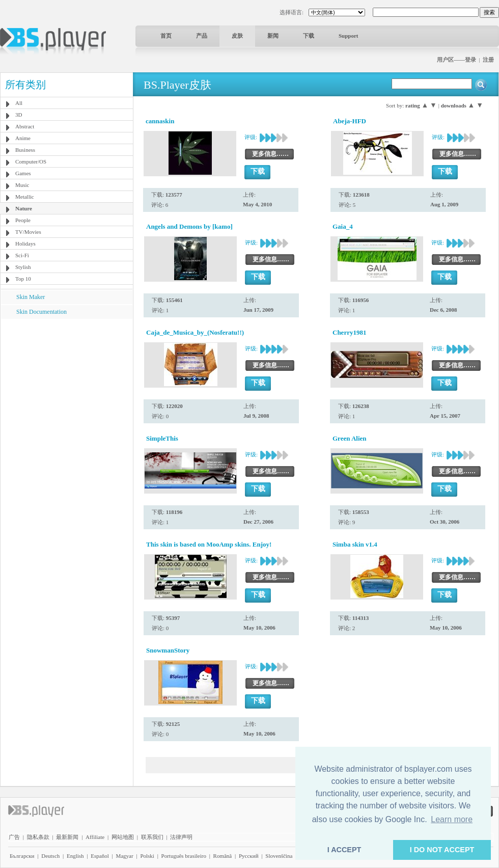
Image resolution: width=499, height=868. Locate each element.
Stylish (23, 267)
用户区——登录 (456, 60)
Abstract (25, 126)
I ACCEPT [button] (344, 850)
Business (25, 150)
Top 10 (23, 279)
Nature (24, 208)
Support (349, 36)
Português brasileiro (184, 856)
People (23, 220)
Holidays (25, 243)
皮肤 (237, 36)
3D (19, 115)
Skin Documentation (41, 312)
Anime (23, 138)
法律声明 (181, 837)
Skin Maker (31, 297)
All (19, 103)
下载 (309, 36)
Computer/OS (31, 161)
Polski (147, 856)
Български (22, 856)
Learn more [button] (452, 819)
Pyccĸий (249, 856)
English (75, 856)
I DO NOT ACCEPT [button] (442, 850)
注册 (488, 60)
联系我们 (152, 837)
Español (100, 856)
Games (23, 173)
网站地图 (123, 837)
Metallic (25, 197)
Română (223, 856)
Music (22, 185)
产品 (202, 36)
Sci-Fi (22, 255)
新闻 (273, 36)
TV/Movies (28, 232)
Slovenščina (279, 856)
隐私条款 (38, 837)
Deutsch (50, 856)
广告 (14, 837)
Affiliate (95, 837)
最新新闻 (67, 837)
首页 (166, 36)
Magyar (124, 856)
